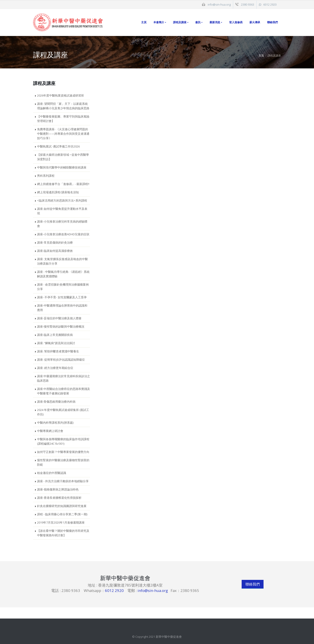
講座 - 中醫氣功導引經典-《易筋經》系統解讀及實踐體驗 (63, 274)
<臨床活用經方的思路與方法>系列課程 (62, 201)
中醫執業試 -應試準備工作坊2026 (58, 146)
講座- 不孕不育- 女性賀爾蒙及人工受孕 (62, 297)
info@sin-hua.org (219, 5)
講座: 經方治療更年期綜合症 (55, 368)
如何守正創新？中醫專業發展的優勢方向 (63, 452)
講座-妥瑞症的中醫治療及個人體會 (59, 318)
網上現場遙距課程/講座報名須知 (58, 192)
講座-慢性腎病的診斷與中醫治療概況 (61, 327)
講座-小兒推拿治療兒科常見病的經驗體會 (62, 224)
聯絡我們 (272, 22)
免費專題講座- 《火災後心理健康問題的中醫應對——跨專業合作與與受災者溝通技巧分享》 (63, 134)
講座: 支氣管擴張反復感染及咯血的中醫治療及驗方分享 (62, 261)
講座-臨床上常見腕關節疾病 (55, 335)
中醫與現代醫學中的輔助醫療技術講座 (62, 167)
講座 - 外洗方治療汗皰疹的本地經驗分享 (63, 481)
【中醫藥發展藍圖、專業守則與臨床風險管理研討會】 (63, 119)
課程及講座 (180, 22)
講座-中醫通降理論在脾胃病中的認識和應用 (62, 308)
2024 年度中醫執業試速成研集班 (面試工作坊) (63, 412)
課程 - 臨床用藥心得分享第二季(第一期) (62, 514)
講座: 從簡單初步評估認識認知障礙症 (61, 360)
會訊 (198, 22)
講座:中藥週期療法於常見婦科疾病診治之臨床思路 (64, 378)
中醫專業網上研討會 (50, 431)
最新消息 (215, 22)
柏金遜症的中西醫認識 (52, 473)
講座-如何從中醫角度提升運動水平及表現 (62, 211)
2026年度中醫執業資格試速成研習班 (61, 96)
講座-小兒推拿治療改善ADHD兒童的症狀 (63, 234)
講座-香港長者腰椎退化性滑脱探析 (59, 498)
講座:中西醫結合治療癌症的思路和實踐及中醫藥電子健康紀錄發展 (64, 391)
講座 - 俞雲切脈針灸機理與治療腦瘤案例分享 (63, 287)
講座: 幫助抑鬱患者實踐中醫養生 (58, 351)
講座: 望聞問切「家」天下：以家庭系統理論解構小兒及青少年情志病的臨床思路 (63, 106)
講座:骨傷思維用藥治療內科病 (56, 402)
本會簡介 (159, 22)
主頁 (144, 22)
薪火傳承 (255, 22)
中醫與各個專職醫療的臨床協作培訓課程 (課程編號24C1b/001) (63, 441)
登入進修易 (236, 22)
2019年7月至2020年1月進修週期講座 (61, 523)
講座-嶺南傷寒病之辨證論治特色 (58, 489)
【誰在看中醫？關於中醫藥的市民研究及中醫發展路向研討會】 (63, 533)
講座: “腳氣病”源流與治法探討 (56, 343)
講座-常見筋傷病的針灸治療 (55, 243)
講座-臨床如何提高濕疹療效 (55, 251)
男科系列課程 (46, 176)
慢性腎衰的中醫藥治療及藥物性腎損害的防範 (63, 462)
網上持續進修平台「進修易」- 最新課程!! (63, 184)
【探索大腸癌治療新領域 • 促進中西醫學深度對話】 (63, 157)
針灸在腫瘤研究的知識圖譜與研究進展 (62, 506)
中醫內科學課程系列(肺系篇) (55, 423)
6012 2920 (270, 5)
